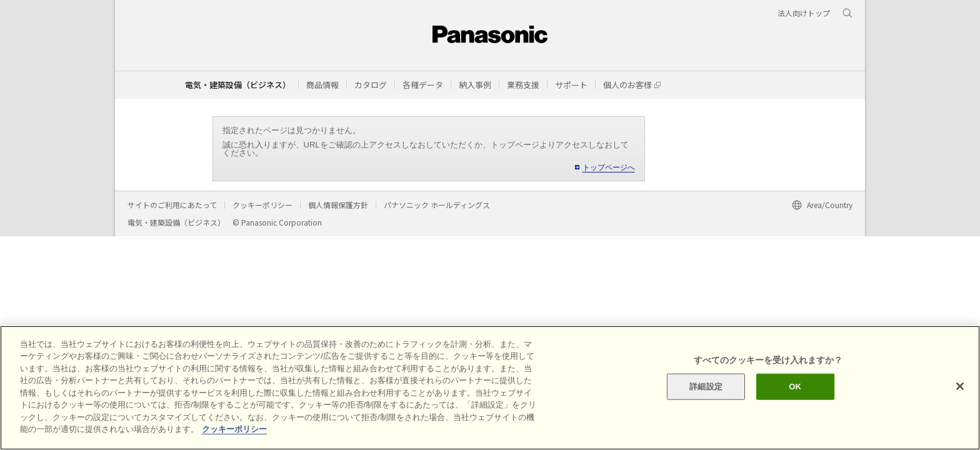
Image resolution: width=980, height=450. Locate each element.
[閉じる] (960, 386)
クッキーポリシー (262, 205)
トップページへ (609, 167)
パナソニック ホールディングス (437, 205)
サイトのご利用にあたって (172, 205)
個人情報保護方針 (338, 205)
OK (795, 387)
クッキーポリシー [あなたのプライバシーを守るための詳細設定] (234, 429)
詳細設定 (706, 387)
